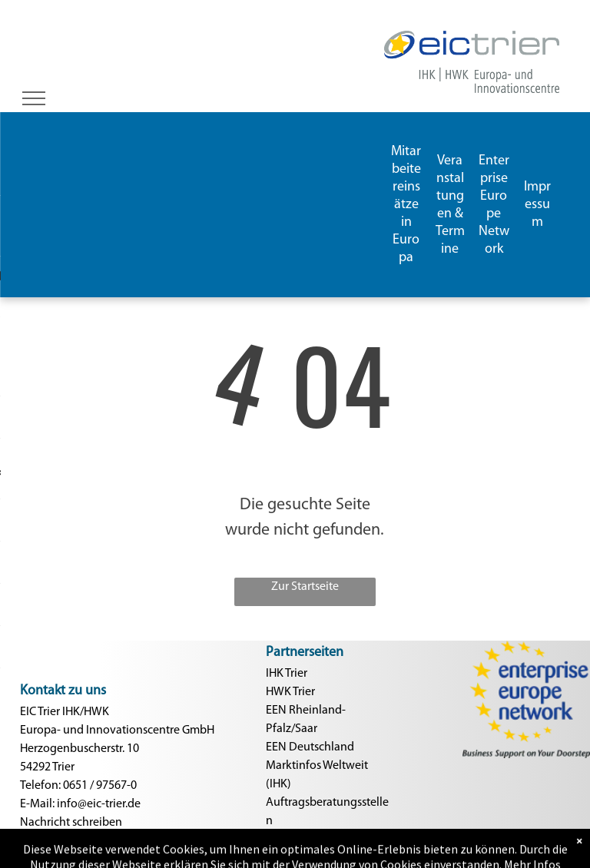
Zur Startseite (305, 587)
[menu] (34, 98)
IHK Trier (287, 674)
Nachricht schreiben (71, 823)
